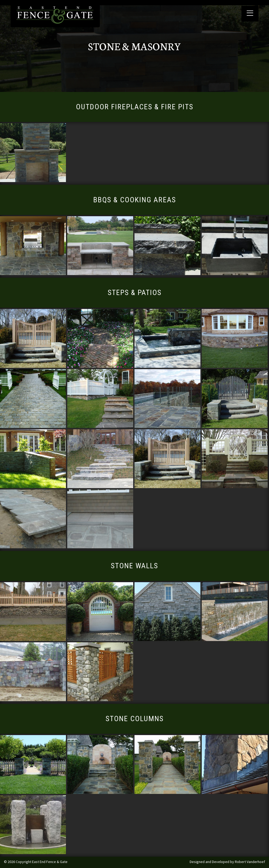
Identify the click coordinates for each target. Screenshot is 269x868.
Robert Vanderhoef (250, 862)
